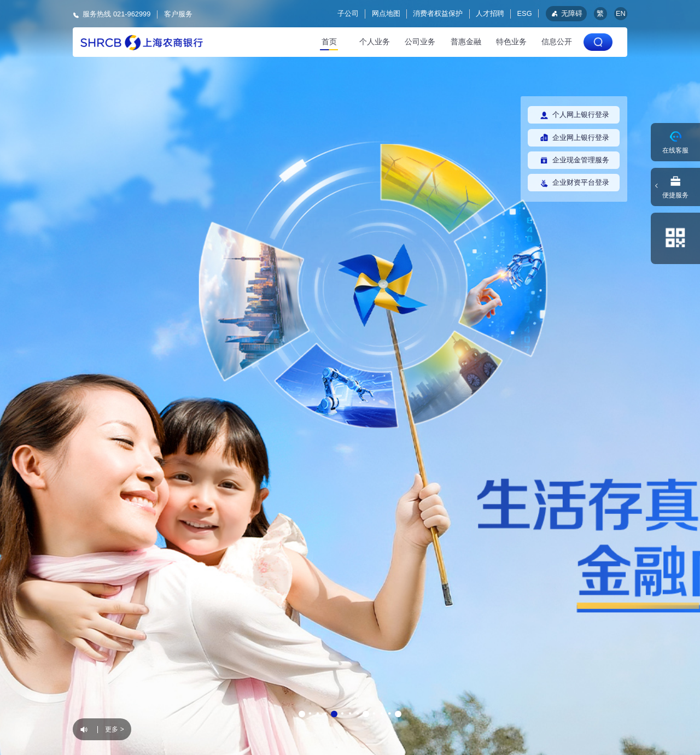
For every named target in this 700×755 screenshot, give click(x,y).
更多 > (114, 730)
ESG (525, 13)
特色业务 (511, 42)
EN (621, 13)
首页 (329, 42)
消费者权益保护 (438, 13)
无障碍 (566, 13)
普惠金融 (466, 42)
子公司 (348, 13)
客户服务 (178, 14)
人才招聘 (490, 13)
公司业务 (420, 42)
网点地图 (386, 13)
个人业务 (375, 42)
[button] (302, 714)
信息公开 (557, 42)
